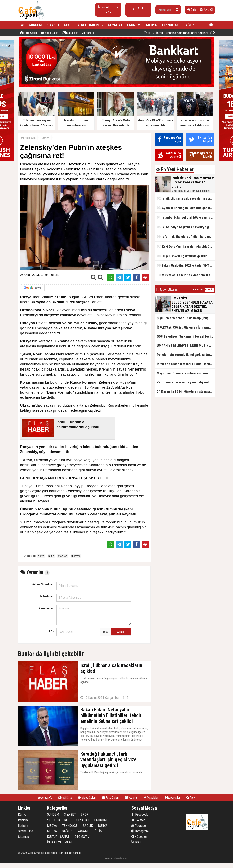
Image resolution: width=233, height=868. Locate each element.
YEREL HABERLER (90, 25)
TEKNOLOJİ (170, 25)
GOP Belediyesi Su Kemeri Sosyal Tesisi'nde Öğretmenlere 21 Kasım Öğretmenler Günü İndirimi (186, 336)
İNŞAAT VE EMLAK (60, 842)
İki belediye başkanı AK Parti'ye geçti (186, 227)
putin (51, 556)
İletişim (23, 826)
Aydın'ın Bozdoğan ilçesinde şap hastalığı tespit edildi (186, 208)
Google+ (139, 837)
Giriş (192, 10)
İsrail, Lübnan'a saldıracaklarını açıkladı (186, 198)
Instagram (140, 831)
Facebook (140, 814)
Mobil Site (65, 798)
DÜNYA (46, 138)
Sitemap (24, 837)
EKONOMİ (134, 25)
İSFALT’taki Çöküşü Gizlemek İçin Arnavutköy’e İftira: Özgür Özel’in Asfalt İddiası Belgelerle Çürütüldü (186, 327)
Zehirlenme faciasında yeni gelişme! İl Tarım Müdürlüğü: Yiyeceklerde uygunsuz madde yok (186, 382)
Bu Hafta (209, 290)
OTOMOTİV (82, 837)
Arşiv (191, 798)
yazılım (108, 858)
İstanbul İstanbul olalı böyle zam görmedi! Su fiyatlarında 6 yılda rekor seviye (186, 217)
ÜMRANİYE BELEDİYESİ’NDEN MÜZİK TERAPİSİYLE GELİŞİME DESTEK (186, 346)
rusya (41, 556)
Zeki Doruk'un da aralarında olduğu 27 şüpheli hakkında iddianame (186, 246)
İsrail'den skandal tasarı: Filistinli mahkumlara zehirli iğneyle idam (186, 364)
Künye (22, 814)
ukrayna (76, 556)
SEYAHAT (115, 25)
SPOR (68, 25)
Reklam (23, 820)
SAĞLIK (189, 25)
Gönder (121, 632)
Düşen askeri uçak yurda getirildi (183, 256)
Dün (202, 290)
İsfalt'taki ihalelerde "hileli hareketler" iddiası (186, 237)
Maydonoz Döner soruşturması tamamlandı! (186, 373)
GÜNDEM (35, 25)
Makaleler (70, 33)
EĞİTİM (98, 831)
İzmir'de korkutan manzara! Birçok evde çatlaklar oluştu (171, 33)
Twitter (138, 820)
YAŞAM (83, 831)
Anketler (88, 33)
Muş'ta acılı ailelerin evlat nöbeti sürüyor (186, 275)
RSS (136, 842)
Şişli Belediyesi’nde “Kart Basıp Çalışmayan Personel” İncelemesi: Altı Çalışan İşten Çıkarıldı (186, 318)
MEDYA (152, 25)
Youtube (139, 826)
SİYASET (53, 25)
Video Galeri (50, 33)
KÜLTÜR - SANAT (58, 837)
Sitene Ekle (26, 831)
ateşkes (63, 556)
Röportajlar (172, 798)
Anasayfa (28, 138)
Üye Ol (206, 10)
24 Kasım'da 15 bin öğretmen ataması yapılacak (186, 391)
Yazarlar (131, 798)
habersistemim (121, 858)
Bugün (196, 290)
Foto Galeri (28, 33)
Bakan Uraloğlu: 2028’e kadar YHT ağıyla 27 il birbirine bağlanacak (186, 265)
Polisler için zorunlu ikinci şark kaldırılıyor (186, 355)
